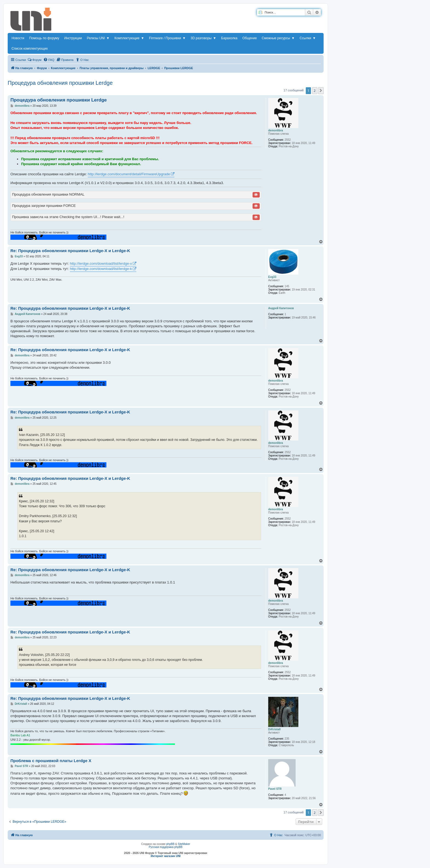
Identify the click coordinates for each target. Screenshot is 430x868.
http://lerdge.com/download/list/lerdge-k (101, 269)
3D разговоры (203, 38)
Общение (250, 38)
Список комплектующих (30, 49)
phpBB (170, 844)
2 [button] (315, 91)
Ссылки (308, 38)
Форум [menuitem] (34, 60)
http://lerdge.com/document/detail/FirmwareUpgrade (129, 174)
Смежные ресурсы (278, 38)
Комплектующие (129, 38)
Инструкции (73, 38)
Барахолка (229, 38)
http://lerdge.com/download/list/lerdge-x (101, 263)
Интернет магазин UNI (166, 856)
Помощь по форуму (44, 38)
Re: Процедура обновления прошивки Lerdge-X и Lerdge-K (70, 251)
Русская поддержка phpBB (166, 847)
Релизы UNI (98, 38)
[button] (321, 91)
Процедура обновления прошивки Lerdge (60, 83)
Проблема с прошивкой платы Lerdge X (51, 761)
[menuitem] (49, 60)
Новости (18, 38)
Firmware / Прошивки (168, 38)
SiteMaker (184, 844)
